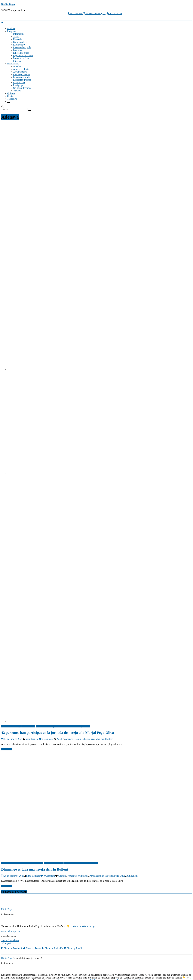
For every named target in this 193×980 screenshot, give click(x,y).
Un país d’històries (22, 88)
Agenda (5, 863)
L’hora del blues (21, 53)
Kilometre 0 (19, 45)
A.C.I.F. (60, 739)
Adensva (69, 739)
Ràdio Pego (8, 4)
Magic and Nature (104, 739)
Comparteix (8, 943)
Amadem (18, 66)
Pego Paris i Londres (23, 55)
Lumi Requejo (32, 739)
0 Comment (46, 739)
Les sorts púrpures (22, 80)
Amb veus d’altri (21, 69)
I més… (17, 61)
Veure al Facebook (10, 940)
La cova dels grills (22, 47)
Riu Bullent (132, 876)
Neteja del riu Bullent (78, 876)
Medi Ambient (28, 726)
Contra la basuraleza (85, 739)
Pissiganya (18, 85)
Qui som (11, 93)
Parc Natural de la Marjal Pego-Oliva (107, 876)
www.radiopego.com (11, 931)
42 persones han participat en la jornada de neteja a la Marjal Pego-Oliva (58, 733)
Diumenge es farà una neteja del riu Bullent (35, 869)
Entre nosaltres (20, 42)
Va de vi (17, 91)
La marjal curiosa (22, 74)
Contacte (11, 96)
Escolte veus (19, 83)
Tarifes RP (12, 99)
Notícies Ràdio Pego (46, 726)
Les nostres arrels (22, 77)
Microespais (13, 64)
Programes (12, 31)
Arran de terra (20, 72)
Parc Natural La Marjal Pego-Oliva (73, 726)
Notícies (11, 28)
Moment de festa (21, 58)
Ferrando (18, 39)
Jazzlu (16, 37)
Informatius (19, 34)
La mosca (18, 50)
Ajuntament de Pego (11, 726)
